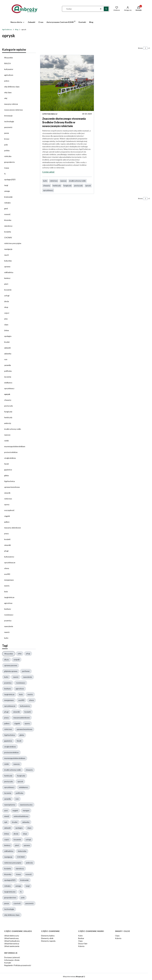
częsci (7, 313)
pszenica (8, 621)
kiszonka (8, 220)
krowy (7, 139)
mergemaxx (9, 580)
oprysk (7, 394)
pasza (7, 133)
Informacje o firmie (12, 960)
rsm (6, 359)
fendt (7, 464)
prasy (6, 533)
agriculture (9, 75)
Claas (80, 941)
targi (6, 185)
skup (6, 307)
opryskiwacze (10, 562)
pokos (7, 81)
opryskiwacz (9, 388)
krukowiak (8, 197)
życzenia (8, 377)
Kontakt (8, 963)
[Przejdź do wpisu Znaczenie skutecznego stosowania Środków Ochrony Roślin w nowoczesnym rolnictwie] (67, 83)
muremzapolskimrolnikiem (15, 446)
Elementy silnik (47, 938)
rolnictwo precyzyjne (13, 243)
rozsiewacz (9, 615)
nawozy (7, 435)
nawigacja (8, 249)
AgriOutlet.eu (7, 29)
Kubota (81, 946)
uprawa (7, 266)
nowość (7, 214)
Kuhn (80, 936)
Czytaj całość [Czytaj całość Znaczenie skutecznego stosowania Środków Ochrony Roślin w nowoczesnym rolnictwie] (48, 172)
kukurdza (8, 261)
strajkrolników (10, 458)
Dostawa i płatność (12, 957)
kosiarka (8, 232)
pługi (6, 551)
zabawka (8, 354)
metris (7, 586)
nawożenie (9, 626)
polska (7, 150)
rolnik (6, 441)
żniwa (7, 330)
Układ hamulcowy (11, 938)
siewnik (7, 493)
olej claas (8, 92)
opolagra (8, 336)
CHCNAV (8, 237)
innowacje (8, 116)
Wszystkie (9, 58)
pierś (6, 284)
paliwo (7, 522)
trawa (7, 168)
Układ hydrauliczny (12, 941)
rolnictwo (8, 499)
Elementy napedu (48, 941)
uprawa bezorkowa (12, 487)
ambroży (8, 423)
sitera (7, 568)
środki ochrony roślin (13, 429)
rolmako (7, 203)
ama (6, 319)
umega (7, 191)
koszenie (8, 290)
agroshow (8, 603)
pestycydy (9, 406)
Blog (17, 29)
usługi (7, 296)
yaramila (8, 365)
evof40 (7, 574)
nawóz (7, 632)
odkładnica (9, 272)
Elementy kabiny (48, 936)
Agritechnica (9, 481)
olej (6, 98)
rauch (7, 255)
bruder (7, 342)
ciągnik (7, 516)
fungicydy (8, 412)
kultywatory (9, 557)
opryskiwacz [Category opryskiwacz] (50, 114)
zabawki (7, 348)
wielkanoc (8, 383)
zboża (7, 301)
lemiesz (7, 278)
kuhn (6, 638)
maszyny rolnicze (11, 104)
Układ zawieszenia (12, 946)
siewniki (8, 545)
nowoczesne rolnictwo (14, 110)
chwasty (8, 400)
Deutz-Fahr (83, 944)
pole (6, 145)
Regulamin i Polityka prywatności (18, 965)
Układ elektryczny (12, 936)
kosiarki (7, 539)
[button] (106, 9)
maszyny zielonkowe (13, 528)
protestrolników (11, 452)
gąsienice (8, 470)
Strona (140, 48)
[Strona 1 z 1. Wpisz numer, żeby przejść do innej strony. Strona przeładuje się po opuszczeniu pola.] (145, 48)
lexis (6, 591)
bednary (8, 609)
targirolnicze (9, 597)
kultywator (9, 69)
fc (5, 174)
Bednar (81, 938)
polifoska (8, 371)
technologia (9, 121)
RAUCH (7, 63)
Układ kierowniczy (12, 944)
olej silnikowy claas (12, 87)
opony (7, 504)
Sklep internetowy (73, 977)
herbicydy (8, 417)
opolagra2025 (10, 179)
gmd (6, 208)
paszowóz (8, 127)
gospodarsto (9, 162)
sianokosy (8, 226)
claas (6, 325)
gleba (6, 475)
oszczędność (9, 510)
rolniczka (8, 156)
